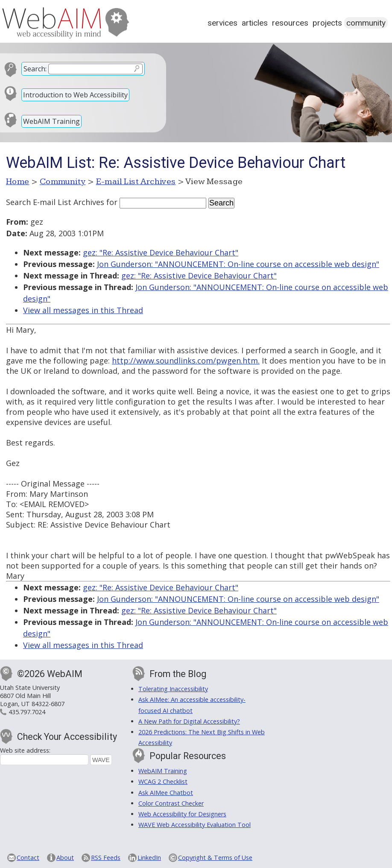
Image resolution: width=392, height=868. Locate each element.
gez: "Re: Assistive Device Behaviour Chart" (161, 252)
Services (222, 23)
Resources (290, 23)
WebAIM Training (51, 121)
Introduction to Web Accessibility (75, 95)
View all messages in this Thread (83, 310)
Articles (255, 23)
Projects (327, 23)
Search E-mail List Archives (55, 202)
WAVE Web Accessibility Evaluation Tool (195, 825)
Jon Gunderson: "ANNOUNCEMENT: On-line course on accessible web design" (238, 264)
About (65, 858)
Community (366, 23)
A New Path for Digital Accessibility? (189, 721)
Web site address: (25, 750)
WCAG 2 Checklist (163, 781)
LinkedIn (149, 858)
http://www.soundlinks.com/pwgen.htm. (186, 361)
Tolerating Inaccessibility (173, 689)
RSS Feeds (106, 858)
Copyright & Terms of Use (215, 858)
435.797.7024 (27, 712)
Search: (35, 69)
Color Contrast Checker (171, 803)
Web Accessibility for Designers (182, 814)
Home (18, 182)
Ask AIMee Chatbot (166, 793)
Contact (28, 858)
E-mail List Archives (136, 182)
